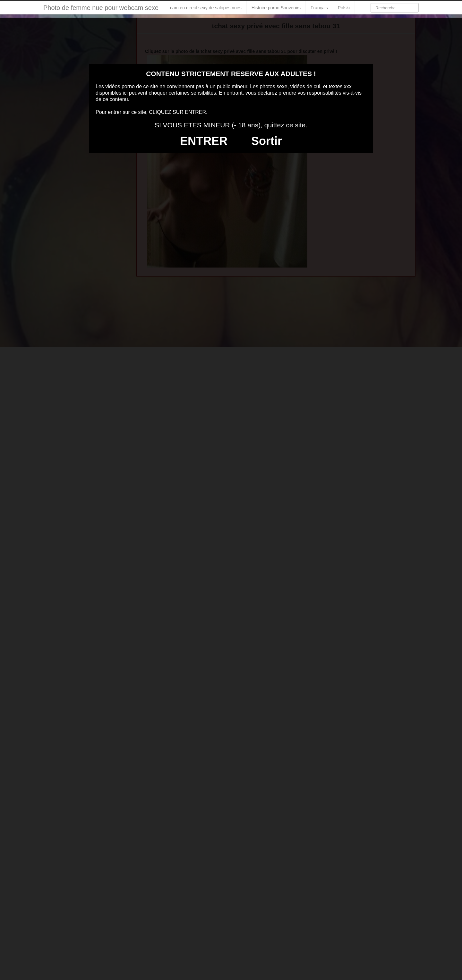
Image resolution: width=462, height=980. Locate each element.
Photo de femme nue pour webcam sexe (101, 8)
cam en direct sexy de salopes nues (206, 8)
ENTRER (204, 141)
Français (319, 8)
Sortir (267, 141)
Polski (344, 8)
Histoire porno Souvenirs (276, 8)
